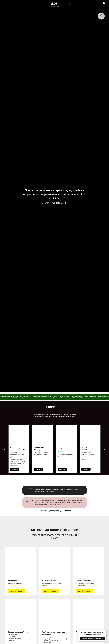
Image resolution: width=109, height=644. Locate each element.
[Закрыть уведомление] (105, 631)
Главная (5, 3)
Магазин (13, 3)
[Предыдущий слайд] (4, 449)
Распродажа (13, 581)
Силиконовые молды (85, 581)
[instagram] (104, 3)
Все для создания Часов (18, 632)
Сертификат (80, 3)
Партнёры (89, 3)
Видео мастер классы (34, 3)
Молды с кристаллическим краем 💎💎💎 (66, 450)
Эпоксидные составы (51, 581)
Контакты (98, 3)
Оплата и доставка (69, 3)
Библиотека (22, 3)
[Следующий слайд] (105, 449)
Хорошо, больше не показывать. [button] (93, 638)
